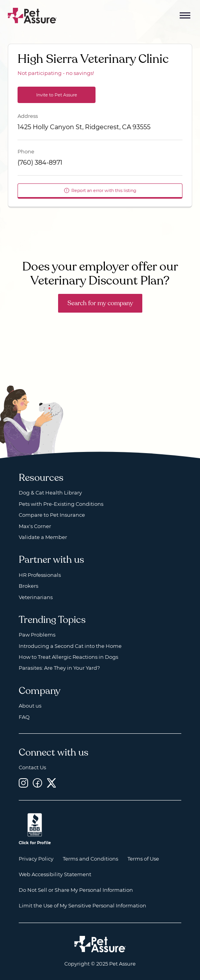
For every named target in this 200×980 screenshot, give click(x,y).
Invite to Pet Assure (57, 95)
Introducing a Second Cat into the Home (70, 646)
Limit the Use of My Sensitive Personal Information (82, 905)
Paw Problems (37, 635)
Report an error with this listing (100, 190)
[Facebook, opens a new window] (37, 783)
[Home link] (100, 944)
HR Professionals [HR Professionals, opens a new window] (40, 575)
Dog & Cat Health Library (50, 493)
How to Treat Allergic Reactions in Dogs (68, 657)
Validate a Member (43, 537)
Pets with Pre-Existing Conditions (61, 504)
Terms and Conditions (90, 859)
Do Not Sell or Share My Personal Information (76, 890)
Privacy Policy (36, 859)
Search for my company (100, 303)
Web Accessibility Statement (55, 874)
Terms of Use (143, 859)
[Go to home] (32, 15)
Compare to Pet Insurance (52, 515)
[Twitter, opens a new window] (51, 783)
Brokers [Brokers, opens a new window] (28, 586)
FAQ (24, 717)
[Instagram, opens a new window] (23, 783)
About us (30, 706)
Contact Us (32, 767)
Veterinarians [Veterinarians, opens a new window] (36, 597)
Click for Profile (35, 843)
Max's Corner (35, 526)
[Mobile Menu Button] (185, 16)
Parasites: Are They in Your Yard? (59, 668)
